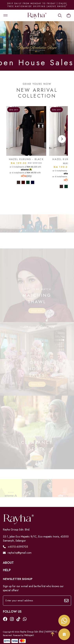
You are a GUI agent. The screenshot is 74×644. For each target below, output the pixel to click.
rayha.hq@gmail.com (17, 553)
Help (7, 570)
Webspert (29, 635)
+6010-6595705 (15, 547)
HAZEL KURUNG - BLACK (26, 159)
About (8, 563)
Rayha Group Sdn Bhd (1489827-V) (39, 632)
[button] (66, 5)
